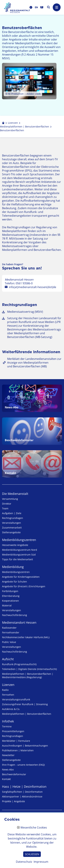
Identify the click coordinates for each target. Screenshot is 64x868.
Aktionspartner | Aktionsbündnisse (22, 796)
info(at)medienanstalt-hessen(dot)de (33, 287)
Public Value (9, 642)
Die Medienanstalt (15, 494)
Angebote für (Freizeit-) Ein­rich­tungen (24, 586)
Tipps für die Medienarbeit (17, 559)
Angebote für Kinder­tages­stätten (21, 577)
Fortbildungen (10, 591)
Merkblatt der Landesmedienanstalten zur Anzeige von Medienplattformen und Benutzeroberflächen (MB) (34, 363)
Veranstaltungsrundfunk (16, 699)
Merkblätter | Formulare (16, 741)
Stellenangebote (11, 532)
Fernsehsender (11, 632)
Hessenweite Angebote (15, 545)
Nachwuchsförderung (15, 615)
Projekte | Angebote (13, 801)
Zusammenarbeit (12, 528)
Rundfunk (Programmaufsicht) (19, 664)
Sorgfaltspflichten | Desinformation (22, 792)
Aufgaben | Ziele (12, 513)
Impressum (10, 819)
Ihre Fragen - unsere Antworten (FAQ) (23, 765)
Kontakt (6, 779)
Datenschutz (11, 827)
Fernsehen (8, 695)
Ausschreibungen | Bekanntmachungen (25, 746)
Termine (7, 726)
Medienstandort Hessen (19, 622)
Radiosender (9, 628)
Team (5, 508)
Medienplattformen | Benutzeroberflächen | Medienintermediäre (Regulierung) (28, 676)
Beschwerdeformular (14, 774)
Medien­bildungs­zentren (19, 540)
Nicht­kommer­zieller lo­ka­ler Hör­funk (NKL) (26, 637)
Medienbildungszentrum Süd (19, 555)
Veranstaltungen (12, 523)
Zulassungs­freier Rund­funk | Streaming (25, 704)
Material (7, 605)
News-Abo (8, 769)
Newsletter (8, 755)
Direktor (7, 504)
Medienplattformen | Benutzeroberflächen (27, 714)
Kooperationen (10, 601)
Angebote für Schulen (15, 582)
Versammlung (10, 499)
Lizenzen (8, 685)
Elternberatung (11, 596)
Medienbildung (13, 567)
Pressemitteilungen (13, 731)
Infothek (8, 721)
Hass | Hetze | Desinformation (24, 786)
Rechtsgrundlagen (13, 518)
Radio (5, 690)
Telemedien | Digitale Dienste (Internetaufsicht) (29, 669)
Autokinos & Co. (11, 709)
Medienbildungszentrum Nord (20, 550)
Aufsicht (8, 659)
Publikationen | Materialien (18, 750)
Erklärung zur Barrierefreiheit (23, 835)
